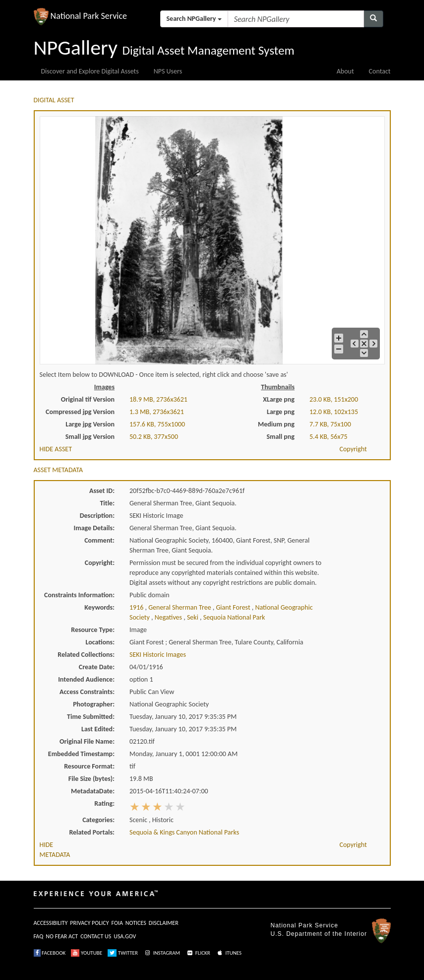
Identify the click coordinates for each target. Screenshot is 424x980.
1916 (137, 607)
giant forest (234, 607)
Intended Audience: (86, 679)
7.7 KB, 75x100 (330, 424)
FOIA (117, 923)
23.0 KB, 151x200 (334, 399)
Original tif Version (88, 399)
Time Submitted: (91, 717)
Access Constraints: (87, 692)
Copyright (353, 449)
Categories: (98, 820)
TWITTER (123, 953)
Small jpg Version (90, 437)
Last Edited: (98, 729)
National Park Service (304, 925)
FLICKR (198, 953)
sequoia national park (234, 617)
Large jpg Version (90, 424)
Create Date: (97, 667)
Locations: (100, 642)
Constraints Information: (79, 595)
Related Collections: (86, 655)
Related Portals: (92, 832)
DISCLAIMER (164, 923)
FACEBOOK (50, 953)
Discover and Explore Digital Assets (90, 71)
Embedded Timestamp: (81, 754)
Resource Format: (89, 766)
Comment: (99, 540)
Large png (281, 412)
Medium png (276, 424)
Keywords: (99, 607)
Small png (280, 437)
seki (193, 617)
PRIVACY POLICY (89, 923)
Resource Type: (93, 630)
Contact (380, 71)
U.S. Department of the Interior (319, 934)
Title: (107, 503)
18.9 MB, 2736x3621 (158, 399)
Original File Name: (87, 741)
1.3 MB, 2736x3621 (157, 412)
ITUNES (229, 953)
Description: (97, 516)
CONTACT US (96, 936)
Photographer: (94, 704)
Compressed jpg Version (80, 412)
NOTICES (136, 923)
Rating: (104, 804)
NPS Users (168, 71)
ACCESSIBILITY (51, 923)
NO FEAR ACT (62, 936)
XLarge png (279, 399)
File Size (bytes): (91, 779)
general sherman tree (181, 607)
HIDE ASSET (56, 449)
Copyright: (100, 563)
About (345, 71)
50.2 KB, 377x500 (154, 437)
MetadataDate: (93, 791)
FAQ (39, 936)
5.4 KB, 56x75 (329, 437)
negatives (169, 617)
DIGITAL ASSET (54, 100)
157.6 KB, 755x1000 (157, 424)
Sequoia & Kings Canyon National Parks (184, 832)
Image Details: (94, 528)
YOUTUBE (87, 953)
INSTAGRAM (162, 953)
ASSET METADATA (59, 470)
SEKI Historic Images (158, 655)
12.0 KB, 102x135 (334, 412)
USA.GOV (125, 936)
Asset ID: (102, 491)
